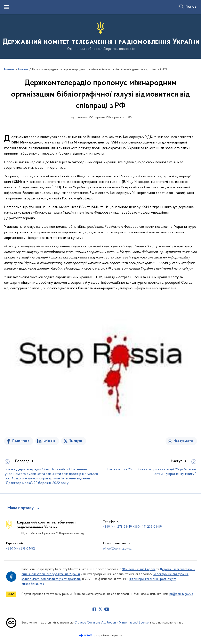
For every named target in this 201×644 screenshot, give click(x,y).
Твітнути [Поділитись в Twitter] (76, 441)
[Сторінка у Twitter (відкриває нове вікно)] (100, 609)
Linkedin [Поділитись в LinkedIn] (49, 441)
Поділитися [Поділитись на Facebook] (21, 441)
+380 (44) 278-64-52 (21, 549)
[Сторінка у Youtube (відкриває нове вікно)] (107, 609)
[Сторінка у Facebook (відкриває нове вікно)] (94, 609)
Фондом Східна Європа (139, 569)
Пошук (191, 7)
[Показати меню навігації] (7, 7)
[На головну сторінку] (101, 36)
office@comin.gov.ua (117, 549)
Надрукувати (183, 441)
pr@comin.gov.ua (181, 594)
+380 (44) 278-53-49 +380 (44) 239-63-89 (132, 527)
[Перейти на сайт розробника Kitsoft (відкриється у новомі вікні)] (86, 635)
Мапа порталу (21, 508)
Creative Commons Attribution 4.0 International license (112, 623)
